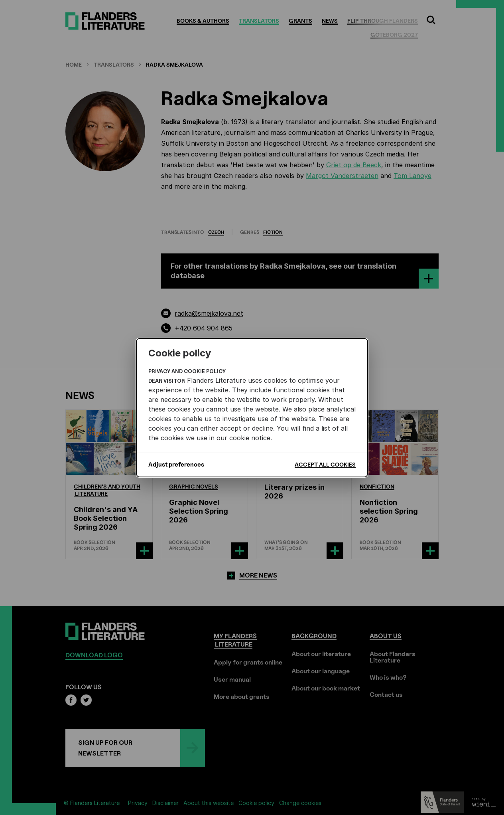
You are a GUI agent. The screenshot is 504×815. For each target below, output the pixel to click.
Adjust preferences (176, 465)
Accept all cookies (325, 464)
